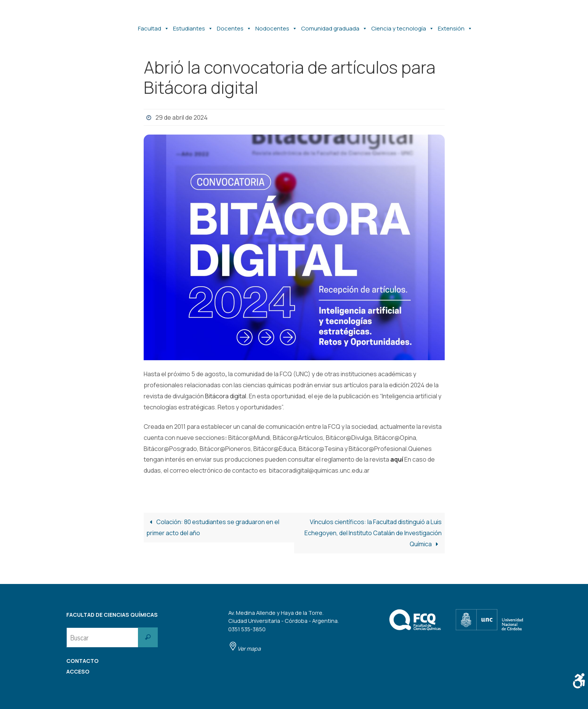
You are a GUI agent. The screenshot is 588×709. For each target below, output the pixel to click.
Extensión (455, 25)
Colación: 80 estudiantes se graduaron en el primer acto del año (213, 527)
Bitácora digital (226, 396)
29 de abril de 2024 (182, 117)
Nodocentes (276, 25)
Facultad (154, 25)
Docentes (234, 25)
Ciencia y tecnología (403, 25)
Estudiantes (193, 25)
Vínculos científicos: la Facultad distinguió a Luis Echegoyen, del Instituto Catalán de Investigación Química (373, 533)
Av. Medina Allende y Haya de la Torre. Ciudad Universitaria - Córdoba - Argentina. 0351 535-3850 (284, 631)
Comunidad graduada (334, 25)
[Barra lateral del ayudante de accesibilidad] (579, 681)
